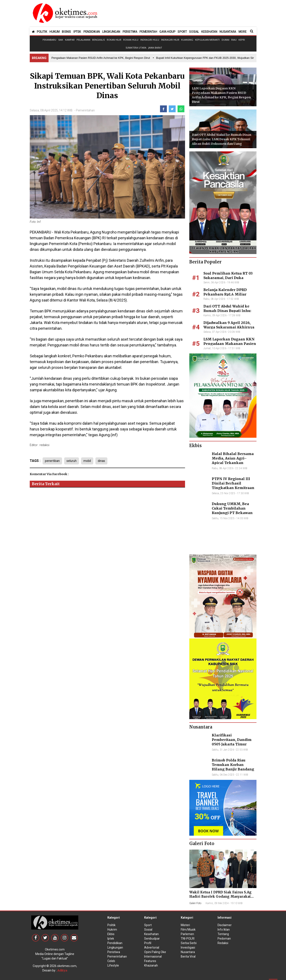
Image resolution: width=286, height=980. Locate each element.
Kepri (242, 40)
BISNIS (66, 32)
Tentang (223, 934)
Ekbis (111, 934)
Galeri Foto (195, 903)
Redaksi (223, 943)
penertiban (52, 461)
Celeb (111, 961)
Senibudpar (152, 939)
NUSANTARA (228, 32)
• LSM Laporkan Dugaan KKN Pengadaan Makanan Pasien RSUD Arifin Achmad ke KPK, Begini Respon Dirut (84, 58)
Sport (148, 925)
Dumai (225, 40)
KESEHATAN (209, 32)
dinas (101, 461)
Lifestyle (113, 965)
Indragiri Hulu (150, 40)
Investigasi (188, 947)
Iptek (111, 939)
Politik (111, 925)
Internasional (153, 956)
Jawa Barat (155, 48)
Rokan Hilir (114, 40)
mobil (87, 461)
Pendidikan (115, 943)
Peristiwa (114, 952)
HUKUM (54, 32)
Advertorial (152, 947)
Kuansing (187, 40)
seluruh (72, 461)
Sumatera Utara (136, 48)
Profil (148, 943)
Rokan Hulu (131, 40)
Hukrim (112, 930)
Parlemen (187, 934)
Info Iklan (224, 930)
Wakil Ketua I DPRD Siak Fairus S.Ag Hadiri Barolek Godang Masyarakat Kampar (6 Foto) (220, 896)
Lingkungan (115, 947)
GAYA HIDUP (167, 32)
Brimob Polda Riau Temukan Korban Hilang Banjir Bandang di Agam (233, 767)
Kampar (70, 40)
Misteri (185, 925)
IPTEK (77, 32)
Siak (61, 40)
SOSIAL (194, 32)
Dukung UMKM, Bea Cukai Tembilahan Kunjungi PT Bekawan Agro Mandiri (232, 510)
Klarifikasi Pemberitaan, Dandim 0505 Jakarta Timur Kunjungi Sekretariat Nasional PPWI (232, 744)
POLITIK (42, 32)
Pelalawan (83, 40)
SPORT (182, 32)
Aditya (62, 970)
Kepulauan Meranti (207, 40)
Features (150, 961)
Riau (234, 40)
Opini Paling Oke (155, 952)
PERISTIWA (130, 32)
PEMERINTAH (148, 32)
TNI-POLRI (188, 939)
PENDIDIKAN (92, 32)
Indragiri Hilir (170, 40)
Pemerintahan (85, 110)
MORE (242, 32)
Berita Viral (188, 956)
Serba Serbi (189, 943)
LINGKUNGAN (111, 32)
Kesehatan (151, 934)
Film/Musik (188, 930)
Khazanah (151, 965)
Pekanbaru (49, 40)
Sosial (148, 930)
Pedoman (224, 939)
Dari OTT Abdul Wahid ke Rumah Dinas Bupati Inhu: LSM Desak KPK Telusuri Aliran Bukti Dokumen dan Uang (222, 139)
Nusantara (188, 952)
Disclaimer (225, 925)
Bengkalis (99, 40)
